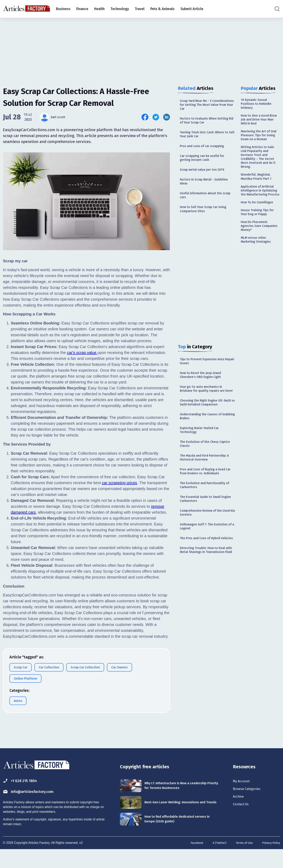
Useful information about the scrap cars (204, 204)
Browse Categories (249, 805)
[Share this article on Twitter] (156, 117)
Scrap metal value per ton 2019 (205, 177)
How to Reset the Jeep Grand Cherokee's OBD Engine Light (203, 388)
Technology (120, 9)
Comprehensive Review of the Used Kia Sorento (204, 548)
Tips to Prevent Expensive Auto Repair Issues (205, 373)
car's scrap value (82, 353)
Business (63, 9)
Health (99, 9)
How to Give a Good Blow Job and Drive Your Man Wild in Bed (260, 122)
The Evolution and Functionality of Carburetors (205, 518)
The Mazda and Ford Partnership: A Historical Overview (206, 488)
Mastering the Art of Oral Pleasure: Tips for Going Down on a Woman (259, 142)
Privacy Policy (270, 862)
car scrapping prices (120, 483)
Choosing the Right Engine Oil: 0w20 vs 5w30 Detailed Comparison (204, 425)
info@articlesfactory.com (34, 807)
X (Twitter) (215, 862)
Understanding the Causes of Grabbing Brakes (203, 443)
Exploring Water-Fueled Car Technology (201, 457)
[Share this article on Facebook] (145, 117)
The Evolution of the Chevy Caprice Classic (201, 473)
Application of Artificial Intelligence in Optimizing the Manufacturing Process (260, 209)
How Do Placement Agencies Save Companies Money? (256, 251)
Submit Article (192, 9)
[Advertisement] (141, 48)
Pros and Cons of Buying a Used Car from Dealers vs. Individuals (206, 503)
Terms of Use (241, 862)
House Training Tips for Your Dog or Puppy (259, 236)
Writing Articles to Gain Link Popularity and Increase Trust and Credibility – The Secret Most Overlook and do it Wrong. (260, 169)
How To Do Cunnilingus (259, 225)
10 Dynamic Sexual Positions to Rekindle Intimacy (258, 105)
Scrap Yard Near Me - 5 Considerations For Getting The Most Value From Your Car (205, 106)
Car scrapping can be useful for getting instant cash (205, 164)
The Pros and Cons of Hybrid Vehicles (203, 578)
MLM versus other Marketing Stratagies (258, 267)
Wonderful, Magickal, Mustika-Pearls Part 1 (258, 192)
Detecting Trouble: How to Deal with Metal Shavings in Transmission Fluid (205, 596)
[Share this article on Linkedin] (167, 117)
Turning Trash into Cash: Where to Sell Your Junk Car (207, 138)
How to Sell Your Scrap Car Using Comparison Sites (206, 220)
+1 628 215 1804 (23, 796)
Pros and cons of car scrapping (205, 151)
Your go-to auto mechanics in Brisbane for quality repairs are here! (205, 405)
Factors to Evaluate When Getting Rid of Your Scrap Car (207, 123)
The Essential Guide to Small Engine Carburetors (203, 533)
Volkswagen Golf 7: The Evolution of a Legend (207, 563)
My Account (243, 797)
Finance (82, 9)
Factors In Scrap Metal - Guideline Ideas (207, 189)
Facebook (191, 862)
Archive (239, 814)
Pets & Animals (162, 9)
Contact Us (243, 823)
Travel (140, 9)
